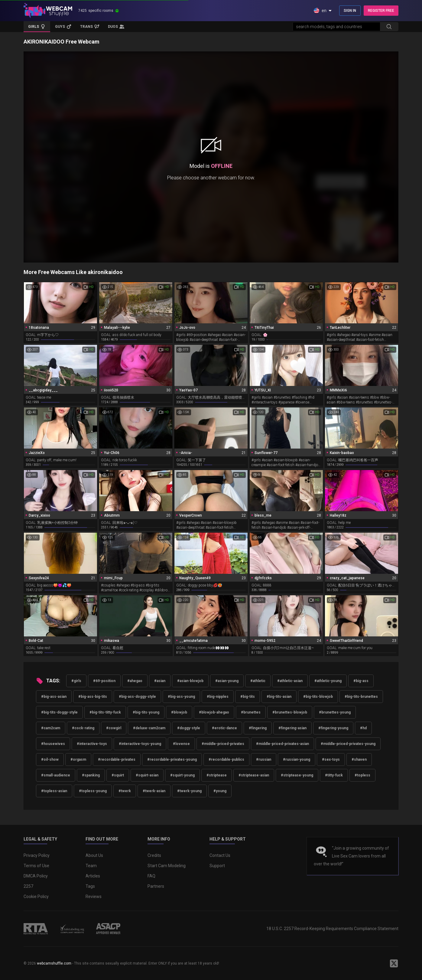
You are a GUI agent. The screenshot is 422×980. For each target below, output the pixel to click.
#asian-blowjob (190, 681)
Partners (156, 886)
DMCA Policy (36, 876)
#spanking (91, 775)
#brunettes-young (335, 712)
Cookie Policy (36, 897)
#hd (363, 728)
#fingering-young (333, 728)
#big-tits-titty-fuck (105, 712)
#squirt (118, 775)
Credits (154, 855)
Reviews (94, 897)
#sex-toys (331, 759)
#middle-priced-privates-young (348, 744)
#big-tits (248, 697)
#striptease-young (297, 775)
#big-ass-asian (54, 697)
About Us (94, 855)
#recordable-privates (117, 759)
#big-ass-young (181, 697)
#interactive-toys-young (140, 744)
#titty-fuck (334, 775)
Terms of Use (36, 866)
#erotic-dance (224, 728)
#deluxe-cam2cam (149, 728)
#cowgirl (114, 728)
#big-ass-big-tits (93, 697)
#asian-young (227, 681)
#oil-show (50, 759)
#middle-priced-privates (223, 744)
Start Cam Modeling (167, 866)
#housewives (53, 744)
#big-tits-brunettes (361, 697)
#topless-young (93, 791)
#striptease (217, 775)
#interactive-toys (92, 744)
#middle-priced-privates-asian (282, 744)
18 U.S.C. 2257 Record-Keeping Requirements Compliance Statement (332, 929)
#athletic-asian (290, 681)
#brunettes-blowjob (290, 712)
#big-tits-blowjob (318, 697)
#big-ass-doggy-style (137, 697)
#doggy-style (189, 728)
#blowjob (179, 712)
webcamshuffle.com (54, 963)
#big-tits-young (146, 712)
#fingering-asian (292, 728)
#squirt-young (182, 775)
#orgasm (78, 759)
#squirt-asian (147, 775)
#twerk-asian (154, 791)
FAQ (151, 876)
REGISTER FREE (381, 11)
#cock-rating (83, 728)
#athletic (258, 681)
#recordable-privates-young (172, 759)
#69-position (104, 681)
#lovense (181, 744)
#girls (76, 681)
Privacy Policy (37, 855)
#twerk (125, 791)
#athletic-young (328, 681)
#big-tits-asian (279, 697)
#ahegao (135, 681)
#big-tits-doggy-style (59, 712)
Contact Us (220, 855)
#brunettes (251, 712)
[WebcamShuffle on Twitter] (394, 963)
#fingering (258, 728)
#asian (160, 681)
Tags (90, 886)
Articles (93, 876)
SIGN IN (350, 11)
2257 (28, 886)
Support (217, 866)
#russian (264, 759)
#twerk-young (189, 791)
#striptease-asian (254, 775)
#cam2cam (51, 728)
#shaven (359, 759)
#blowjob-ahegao (214, 712)
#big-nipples (218, 697)
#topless (362, 775)
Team (91, 866)
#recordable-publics (226, 759)
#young (220, 791)
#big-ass (361, 681)
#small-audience (56, 775)
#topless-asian (54, 791)
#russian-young (297, 759)
